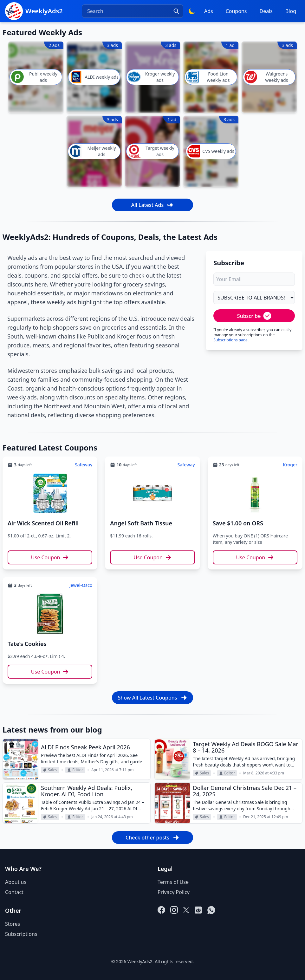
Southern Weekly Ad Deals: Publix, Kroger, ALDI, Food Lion (87, 791)
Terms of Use (173, 882)
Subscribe (254, 316)
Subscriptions (21, 934)
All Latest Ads (153, 205)
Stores (13, 924)
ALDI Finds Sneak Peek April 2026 (85, 747)
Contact (14, 892)
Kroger (290, 465)
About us (16, 882)
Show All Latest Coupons (152, 698)
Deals (266, 11)
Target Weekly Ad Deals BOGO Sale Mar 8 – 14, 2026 (246, 747)
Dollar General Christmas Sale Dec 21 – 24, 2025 (245, 791)
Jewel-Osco (81, 585)
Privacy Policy (174, 892)
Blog (291, 11)
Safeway (84, 465)
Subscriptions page (230, 340)
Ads (209, 11)
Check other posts (152, 838)
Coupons (236, 11)
